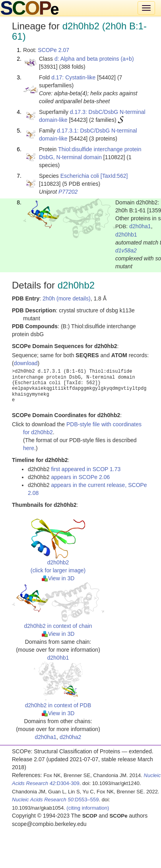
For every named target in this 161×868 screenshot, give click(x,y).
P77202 (68, 192)
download (26, 363)
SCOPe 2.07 (53, 50)
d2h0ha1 (140, 226)
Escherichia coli (80, 176)
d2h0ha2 (71, 737)
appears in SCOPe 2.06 (80, 477)
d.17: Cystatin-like (73, 77)
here (29, 448)
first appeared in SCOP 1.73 (86, 469)
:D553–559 (55, 800)
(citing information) (88, 808)
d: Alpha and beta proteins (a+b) (94, 59)
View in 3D (58, 578)
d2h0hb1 (126, 235)
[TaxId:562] (114, 176)
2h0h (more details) (67, 298)
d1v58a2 (126, 250)
